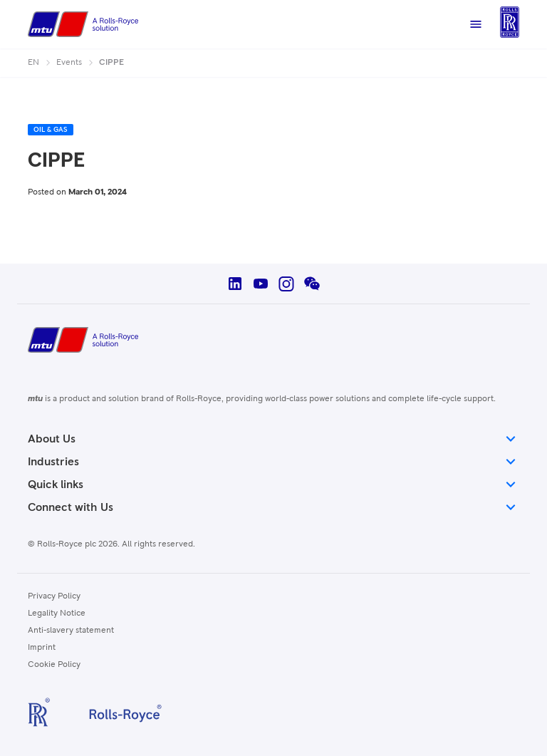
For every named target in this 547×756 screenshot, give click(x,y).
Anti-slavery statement (71, 631)
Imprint (42, 648)
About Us (273, 439)
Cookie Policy (54, 665)
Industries (273, 462)
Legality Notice (57, 613)
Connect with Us (273, 507)
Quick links (273, 485)
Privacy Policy (54, 596)
